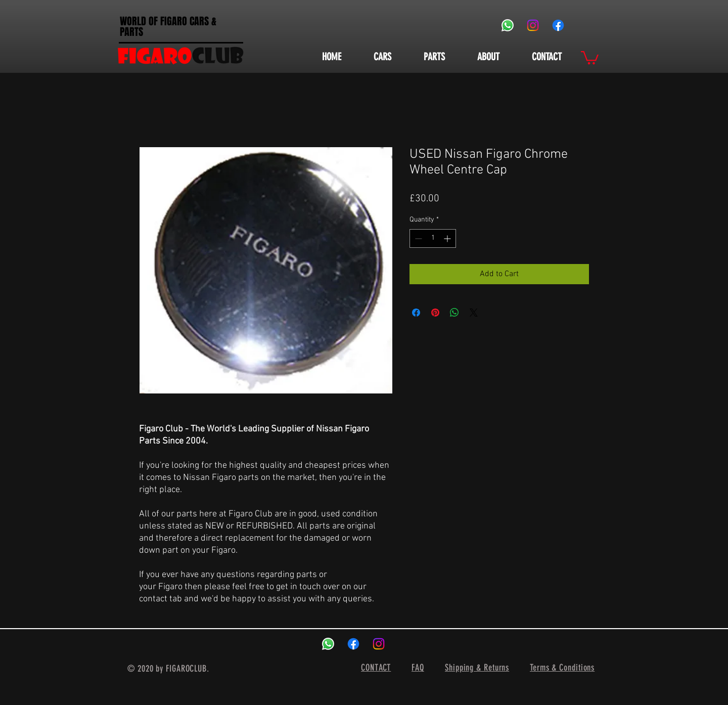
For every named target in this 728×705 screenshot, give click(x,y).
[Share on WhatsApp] (454, 313)
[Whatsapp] (508, 25)
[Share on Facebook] (416, 313)
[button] (590, 57)
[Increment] (448, 238)
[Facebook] (558, 25)
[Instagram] (533, 25)
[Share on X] (474, 313)
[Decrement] (417, 238)
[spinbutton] (433, 238)
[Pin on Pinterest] (435, 313)
